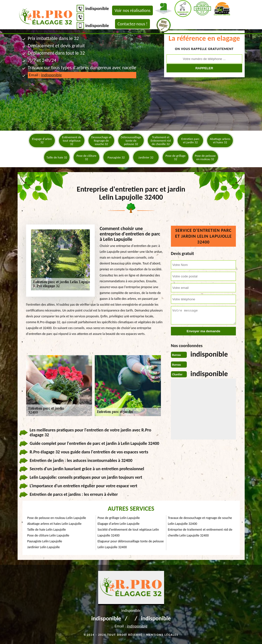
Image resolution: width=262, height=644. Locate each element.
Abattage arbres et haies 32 (220, 141)
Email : (45, 75)
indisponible (97, 8)
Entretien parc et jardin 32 (190, 141)
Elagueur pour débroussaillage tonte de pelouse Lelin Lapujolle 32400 (131, 544)
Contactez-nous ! (132, 24)
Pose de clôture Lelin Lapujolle (48, 535)
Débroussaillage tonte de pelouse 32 (131, 141)
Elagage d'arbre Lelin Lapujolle (119, 524)
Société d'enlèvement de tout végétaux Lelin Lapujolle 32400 (128, 532)
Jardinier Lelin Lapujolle (44, 547)
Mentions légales (162, 635)
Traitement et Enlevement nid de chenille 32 (161, 141)
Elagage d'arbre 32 (42, 141)
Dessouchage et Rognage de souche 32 (101, 141)
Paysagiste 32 (116, 157)
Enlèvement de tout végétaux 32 (72, 141)
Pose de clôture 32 (86, 157)
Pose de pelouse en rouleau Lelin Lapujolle (57, 518)
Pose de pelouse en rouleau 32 (205, 157)
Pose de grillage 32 (176, 157)
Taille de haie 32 (57, 157)
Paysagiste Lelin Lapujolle (45, 541)
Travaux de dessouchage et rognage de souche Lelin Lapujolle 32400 (200, 521)
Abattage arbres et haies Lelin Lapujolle (54, 524)
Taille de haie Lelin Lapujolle (47, 530)
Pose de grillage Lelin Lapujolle (119, 518)
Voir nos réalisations (132, 10)
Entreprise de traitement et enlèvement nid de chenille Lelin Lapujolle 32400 (200, 532)
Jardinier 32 (146, 157)
